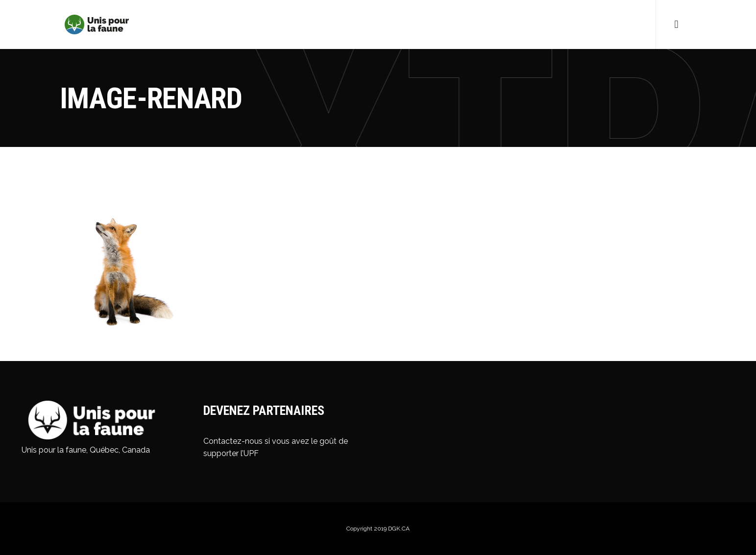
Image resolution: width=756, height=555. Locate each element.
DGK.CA (399, 529)
